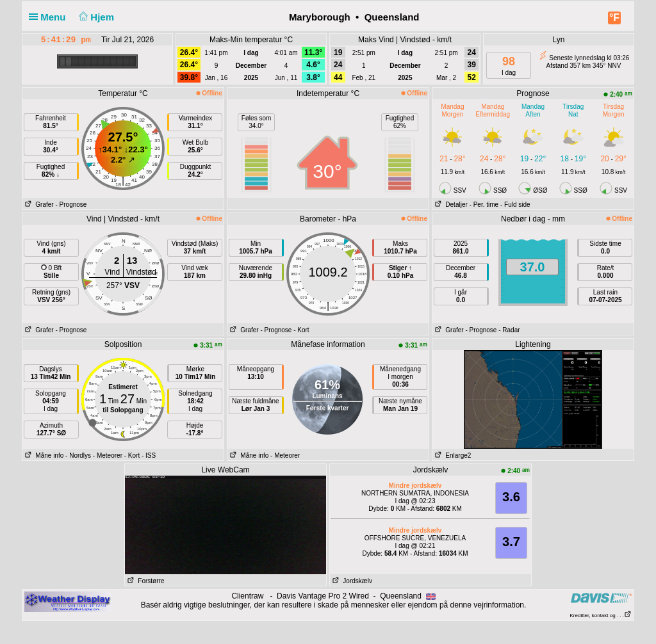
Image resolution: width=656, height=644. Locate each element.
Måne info (43, 455)
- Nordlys (78, 455)
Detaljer (450, 205)
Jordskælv (351, 581)
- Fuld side (515, 205)
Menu (50, 17)
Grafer (38, 205)
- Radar (509, 330)
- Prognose (71, 205)
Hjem (95, 17)
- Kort (301, 330)
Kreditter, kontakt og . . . (601, 616)
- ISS (149, 455)
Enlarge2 (452, 455)
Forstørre (144, 581)
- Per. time (484, 205)
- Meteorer (108, 455)
